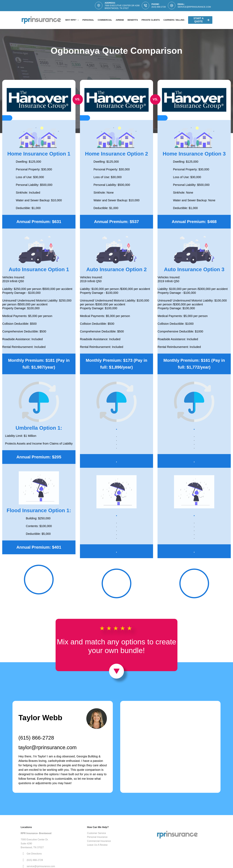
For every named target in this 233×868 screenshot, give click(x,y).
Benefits (133, 20)
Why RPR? (72, 20)
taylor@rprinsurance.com (48, 747)
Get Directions (34, 854)
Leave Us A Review (97, 845)
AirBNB (120, 20)
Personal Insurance (97, 837)
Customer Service (97, 833)
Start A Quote (201, 20)
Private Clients (151, 20)
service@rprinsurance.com (194, 7)
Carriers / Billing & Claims (179, 20)
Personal (88, 20)
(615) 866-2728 (159, 7)
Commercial (105, 20)
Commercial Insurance (99, 841)
